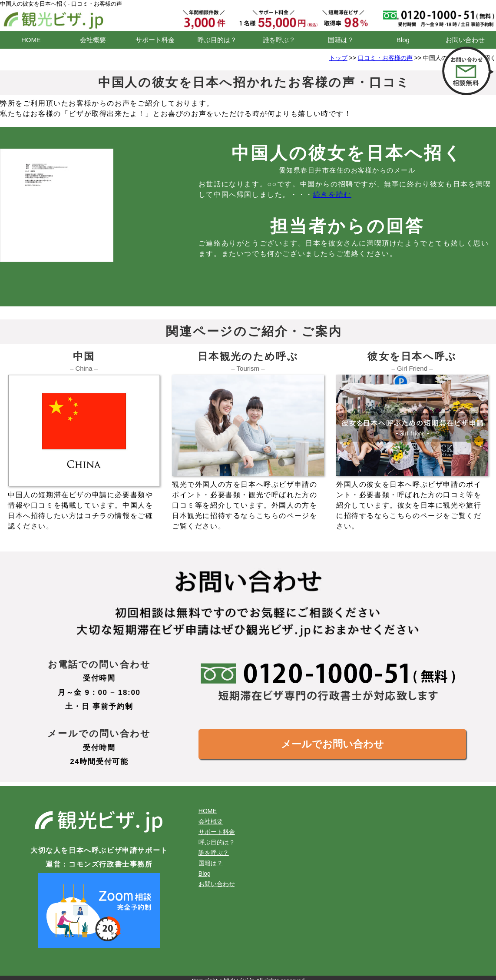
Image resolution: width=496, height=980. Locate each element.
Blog (403, 40)
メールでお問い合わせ (332, 744)
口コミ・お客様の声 (385, 58)
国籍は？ (341, 40)
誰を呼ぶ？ (279, 40)
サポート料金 (155, 40)
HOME (31, 40)
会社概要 (93, 40)
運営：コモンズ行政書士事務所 (99, 864)
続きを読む (332, 194)
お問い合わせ (465, 40)
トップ (338, 58)
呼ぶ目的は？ (217, 40)
